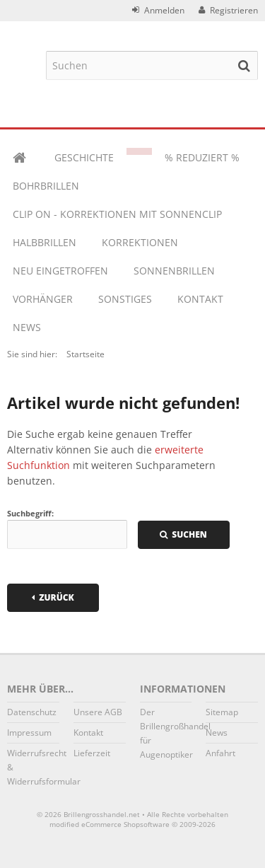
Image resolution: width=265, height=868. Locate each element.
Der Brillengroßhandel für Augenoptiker (166, 733)
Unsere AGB (98, 712)
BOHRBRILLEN (46, 186)
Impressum (29, 733)
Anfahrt (220, 753)
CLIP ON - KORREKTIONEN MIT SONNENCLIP (117, 214)
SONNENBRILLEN (174, 271)
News (27, 327)
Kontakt (200, 299)
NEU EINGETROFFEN (60, 271)
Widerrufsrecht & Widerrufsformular (33, 767)
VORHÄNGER (43, 299)
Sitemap (222, 712)
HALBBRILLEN (45, 242)
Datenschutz (32, 712)
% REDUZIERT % (202, 157)
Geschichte (84, 157)
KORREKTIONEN (140, 242)
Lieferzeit (92, 753)
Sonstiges (125, 299)
